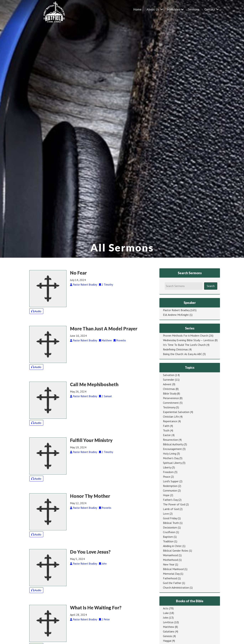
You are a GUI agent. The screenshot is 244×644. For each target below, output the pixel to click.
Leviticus (168, 622)
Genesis (168, 636)
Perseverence (171, 398)
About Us (153, 9)
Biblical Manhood (173, 569)
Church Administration (176, 587)
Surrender (169, 380)
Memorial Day (171, 574)
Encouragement (172, 449)
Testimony (169, 407)
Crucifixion (169, 532)
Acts (166, 608)
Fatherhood (170, 578)
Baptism (168, 537)
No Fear (78, 273)
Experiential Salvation (176, 412)
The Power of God (174, 504)
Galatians (169, 631)
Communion (170, 490)
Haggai (167, 641)
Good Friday (170, 518)
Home (137, 9)
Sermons (194, 9)
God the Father (172, 583)
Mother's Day (171, 458)
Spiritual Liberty (172, 463)
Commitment (171, 403)
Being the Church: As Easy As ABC (182, 354)
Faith (166, 426)
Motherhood (170, 560)
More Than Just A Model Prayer (104, 329)
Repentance (170, 421)
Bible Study (170, 393)
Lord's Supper (171, 481)
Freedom (168, 472)
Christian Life (171, 417)
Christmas (169, 389)
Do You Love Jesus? (90, 552)
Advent (167, 384)
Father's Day (170, 500)
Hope (166, 495)
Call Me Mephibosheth (94, 384)
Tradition (168, 541)
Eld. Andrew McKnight (176, 315)
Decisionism (170, 527)
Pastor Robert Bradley (176, 310)
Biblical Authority (173, 444)
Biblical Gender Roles (176, 551)
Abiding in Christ (172, 546)
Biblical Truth (171, 523)
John (166, 618)
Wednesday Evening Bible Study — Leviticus (188, 340)
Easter (167, 435)
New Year (169, 564)
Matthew (169, 627)
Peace (167, 477)
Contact (210, 9)
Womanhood (170, 555)
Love (166, 514)
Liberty (167, 467)
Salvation (169, 375)
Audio (36, 311)
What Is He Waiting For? (96, 608)
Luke (166, 613)
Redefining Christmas (175, 349)
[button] (162, 9)
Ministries (173, 9)
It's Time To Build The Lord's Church (184, 345)
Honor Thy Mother (90, 496)
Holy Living (170, 454)
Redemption (170, 486)
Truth (166, 430)
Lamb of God (171, 509)
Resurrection (170, 440)
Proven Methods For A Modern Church (185, 336)
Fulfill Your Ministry (91, 440)
